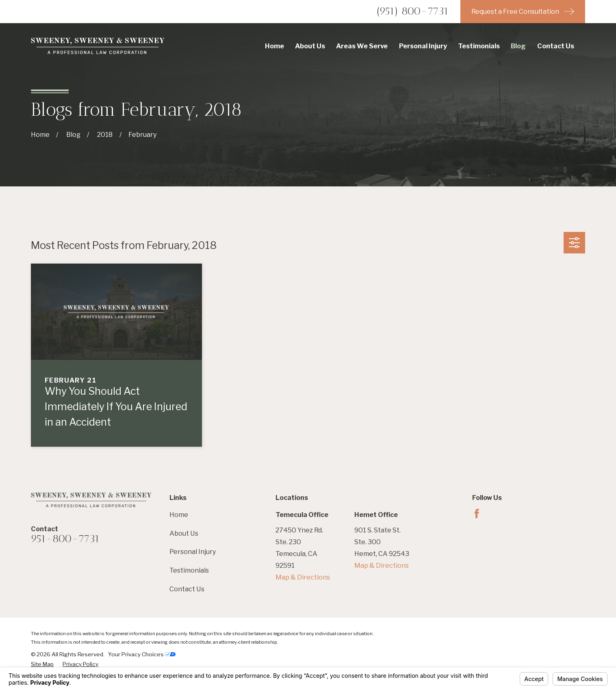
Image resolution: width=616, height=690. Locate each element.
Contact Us (187, 589)
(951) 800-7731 (413, 11)
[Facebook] (477, 514)
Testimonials (189, 570)
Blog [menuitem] (518, 46)
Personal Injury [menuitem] (423, 46)
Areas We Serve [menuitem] (362, 46)
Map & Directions (303, 577)
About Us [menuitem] (310, 46)
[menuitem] (42, 664)
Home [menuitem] (274, 46)
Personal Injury (193, 552)
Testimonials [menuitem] (479, 46)
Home (179, 515)
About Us (184, 533)
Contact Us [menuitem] (556, 46)
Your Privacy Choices (142, 654)
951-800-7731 (65, 539)
